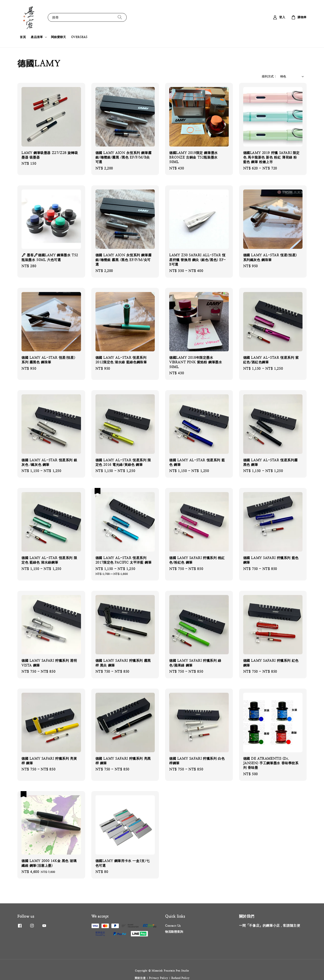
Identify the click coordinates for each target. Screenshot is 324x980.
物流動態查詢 (174, 932)
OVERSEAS (79, 37)
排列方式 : (269, 76)
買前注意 (140, 978)
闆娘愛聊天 (59, 37)
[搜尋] (120, 17)
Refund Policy (180, 978)
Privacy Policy (158, 978)
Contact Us (173, 926)
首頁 (23, 37)
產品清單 (37, 37)
